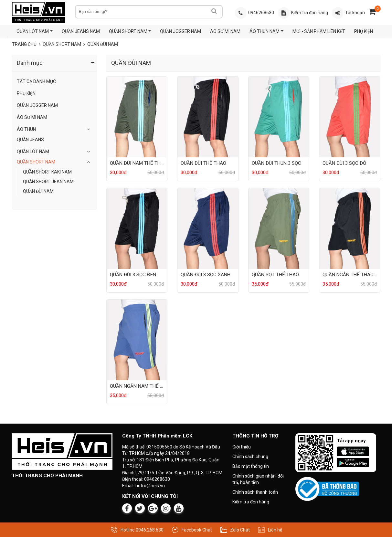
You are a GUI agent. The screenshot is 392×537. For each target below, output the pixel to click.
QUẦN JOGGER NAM (180, 31)
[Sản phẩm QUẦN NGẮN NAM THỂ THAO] (137, 340)
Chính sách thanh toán (255, 492)
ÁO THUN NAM (265, 31)
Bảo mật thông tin (251, 466)
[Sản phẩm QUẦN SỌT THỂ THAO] (279, 228)
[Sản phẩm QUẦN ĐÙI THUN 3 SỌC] (279, 117)
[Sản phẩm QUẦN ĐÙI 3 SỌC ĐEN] (137, 228)
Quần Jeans (30, 140)
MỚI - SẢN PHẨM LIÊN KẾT (318, 31)
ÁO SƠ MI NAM (225, 31)
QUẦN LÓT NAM (33, 31)
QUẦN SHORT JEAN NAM (48, 182)
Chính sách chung (250, 457)
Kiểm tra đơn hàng (251, 502)
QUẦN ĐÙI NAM (38, 191)
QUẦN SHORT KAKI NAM (47, 172)
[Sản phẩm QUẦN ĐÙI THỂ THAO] (208, 117)
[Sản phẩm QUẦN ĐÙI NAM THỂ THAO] (137, 117)
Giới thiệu (242, 447)
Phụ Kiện (26, 93)
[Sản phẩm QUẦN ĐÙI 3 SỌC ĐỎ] (350, 117)
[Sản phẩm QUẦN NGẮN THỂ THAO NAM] (350, 228)
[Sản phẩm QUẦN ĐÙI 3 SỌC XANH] (208, 228)
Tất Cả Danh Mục (36, 81)
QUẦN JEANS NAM (80, 31)
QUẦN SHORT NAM (128, 31)
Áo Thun (26, 129)
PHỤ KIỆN (363, 31)
